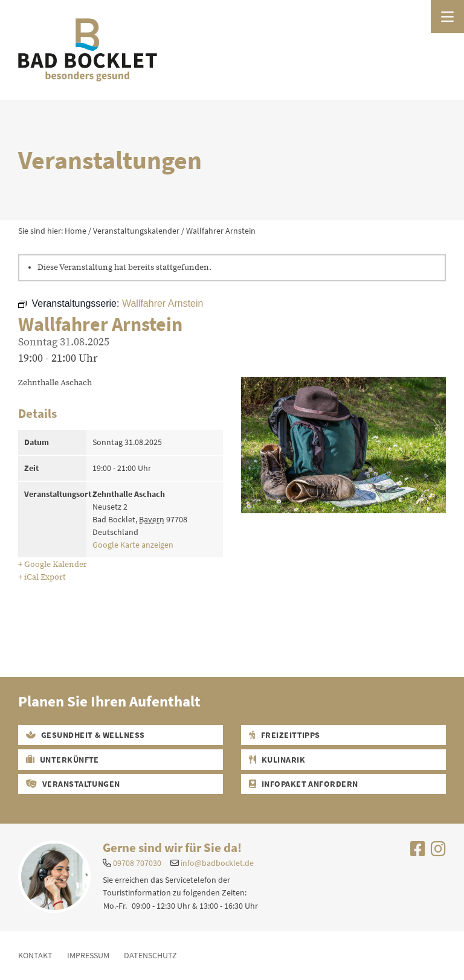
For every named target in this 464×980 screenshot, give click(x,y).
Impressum (88, 955)
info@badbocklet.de (217, 863)
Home (76, 231)
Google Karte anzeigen (133, 545)
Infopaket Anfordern (304, 784)
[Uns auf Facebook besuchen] (418, 852)
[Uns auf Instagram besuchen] (438, 852)
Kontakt (35, 955)
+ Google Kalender (53, 565)
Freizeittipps (285, 735)
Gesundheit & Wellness (85, 735)
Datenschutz (150, 955)
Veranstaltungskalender (136, 231)
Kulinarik (277, 760)
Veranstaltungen (73, 784)
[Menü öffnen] (447, 17)
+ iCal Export (42, 577)
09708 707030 (137, 863)
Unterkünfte (63, 760)
